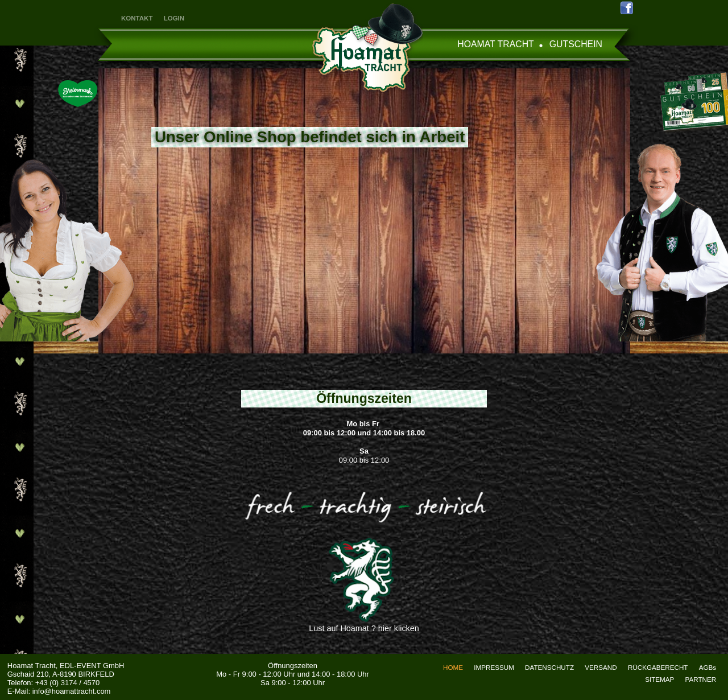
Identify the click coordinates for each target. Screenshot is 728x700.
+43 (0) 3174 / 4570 (67, 683)
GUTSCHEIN (576, 44)
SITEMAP (659, 679)
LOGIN (174, 18)
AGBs (708, 667)
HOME (453, 667)
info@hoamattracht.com (72, 691)
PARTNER (701, 679)
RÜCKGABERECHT (658, 667)
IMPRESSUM (494, 667)
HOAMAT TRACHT (496, 44)
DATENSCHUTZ (549, 667)
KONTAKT (137, 18)
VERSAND (601, 667)
